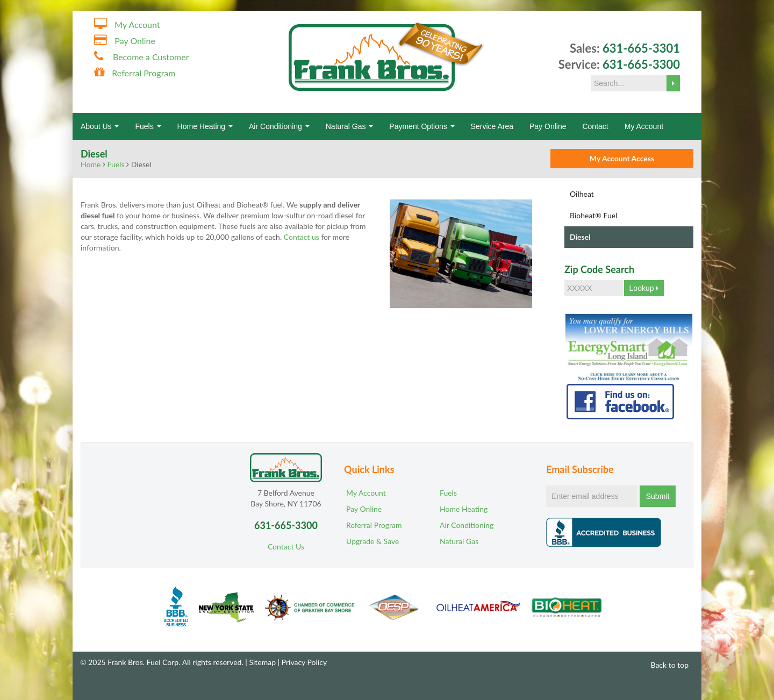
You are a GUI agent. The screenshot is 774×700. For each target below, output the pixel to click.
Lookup (644, 288)
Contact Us (286, 547)
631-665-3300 (641, 64)
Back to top (665, 665)
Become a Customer (151, 57)
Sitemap (262, 662)
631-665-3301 (641, 48)
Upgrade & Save (372, 541)
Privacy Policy (304, 662)
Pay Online (135, 41)
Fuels (148, 126)
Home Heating (205, 126)
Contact (595, 126)
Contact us (302, 237)
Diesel (580, 237)
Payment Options (422, 126)
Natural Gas (350, 126)
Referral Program (144, 73)
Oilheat (582, 194)
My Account (137, 24)
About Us (100, 126)
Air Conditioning (279, 126)
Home (91, 164)
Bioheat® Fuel (593, 215)
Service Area (492, 126)
